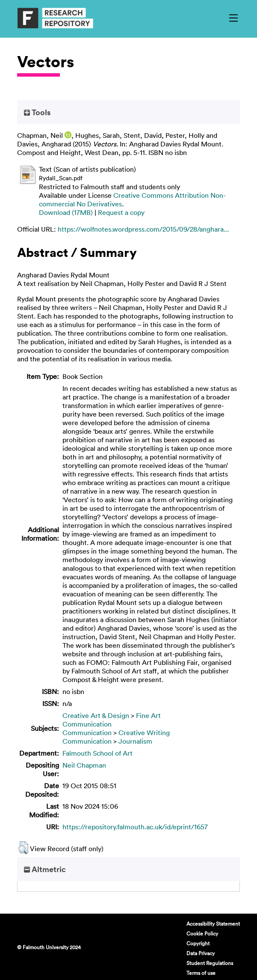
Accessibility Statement (213, 923)
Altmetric (45, 869)
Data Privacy (201, 953)
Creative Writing (144, 733)
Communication (87, 724)
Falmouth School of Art (97, 753)
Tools (37, 112)
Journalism (135, 741)
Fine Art (148, 715)
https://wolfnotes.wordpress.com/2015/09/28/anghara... (143, 229)
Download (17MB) (66, 212)
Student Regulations (210, 963)
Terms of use (201, 973)
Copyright (198, 943)
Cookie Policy (202, 933)
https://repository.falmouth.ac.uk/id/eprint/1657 (135, 827)
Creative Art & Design (96, 715)
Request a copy (121, 212)
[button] (23, 848)
